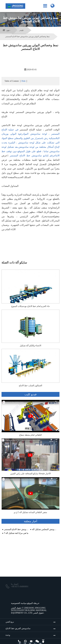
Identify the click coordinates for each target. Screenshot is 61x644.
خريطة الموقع (33, 603)
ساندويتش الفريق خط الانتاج (18, 628)
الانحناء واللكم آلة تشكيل (31, 346)
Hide (23, 81)
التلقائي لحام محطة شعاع (30, 435)
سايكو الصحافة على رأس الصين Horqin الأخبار (30, 474)
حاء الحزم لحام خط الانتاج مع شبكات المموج (30, 306)
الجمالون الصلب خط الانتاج (31, 386)
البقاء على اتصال (30, 569)
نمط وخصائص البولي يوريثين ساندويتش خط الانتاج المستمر (27, 36)
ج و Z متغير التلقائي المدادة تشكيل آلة (30, 512)
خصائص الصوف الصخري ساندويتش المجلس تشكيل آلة (44, 529)
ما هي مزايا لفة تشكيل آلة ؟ (16, 533)
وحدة (8, 635)
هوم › (8, 30)
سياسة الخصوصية (19, 603)
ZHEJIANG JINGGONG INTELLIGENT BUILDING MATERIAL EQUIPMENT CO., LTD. (29, 610)
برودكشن (10, 622)
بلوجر (22, 30)
